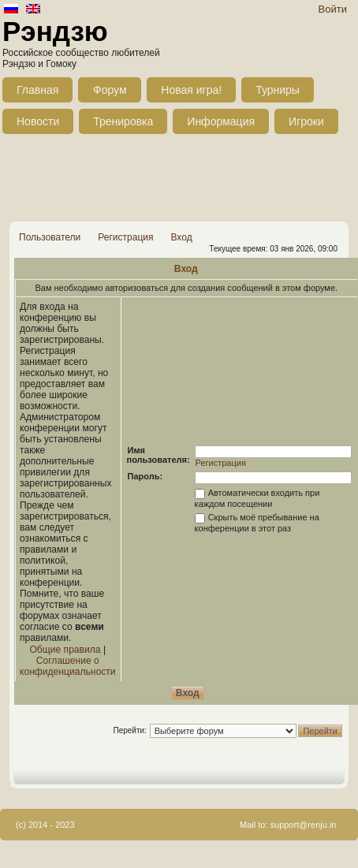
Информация (221, 121)
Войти (333, 9)
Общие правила (65, 650)
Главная (37, 90)
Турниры (278, 90)
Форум (110, 90)
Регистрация (125, 237)
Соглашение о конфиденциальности (68, 666)
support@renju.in (304, 825)
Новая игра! (191, 90)
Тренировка (123, 121)
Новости (38, 121)
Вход (181, 237)
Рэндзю (55, 31)
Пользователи (50, 237)
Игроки (306, 121)
